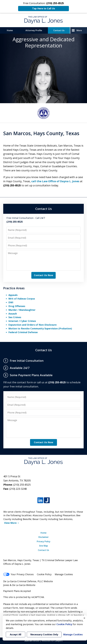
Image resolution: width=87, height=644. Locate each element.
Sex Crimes (15, 317)
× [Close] (84, 618)
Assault (13, 314)
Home (10, 30)
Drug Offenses (17, 306)
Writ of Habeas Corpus (22, 299)
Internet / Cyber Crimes (22, 321)
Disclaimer (44, 537)
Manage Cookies (64, 574)
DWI (11, 302)
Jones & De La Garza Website (19, 585)
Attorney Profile (34, 30)
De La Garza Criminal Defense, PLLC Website (28, 581)
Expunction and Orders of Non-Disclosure (32, 325)
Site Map (44, 546)
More (79, 30)
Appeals (13, 295)
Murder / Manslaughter (22, 310)
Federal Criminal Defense (23, 332)
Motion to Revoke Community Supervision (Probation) (40, 328)
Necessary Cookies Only (44, 634)
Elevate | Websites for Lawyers (44, 641)
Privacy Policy (44, 541)
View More (10, 523)
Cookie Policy (44, 574)
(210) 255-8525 (22, 485)
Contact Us (59, 30)
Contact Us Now (44, 275)
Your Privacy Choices (18, 574)
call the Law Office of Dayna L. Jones (55, 181)
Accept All (16, 634)
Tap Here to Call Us (44, 8)
